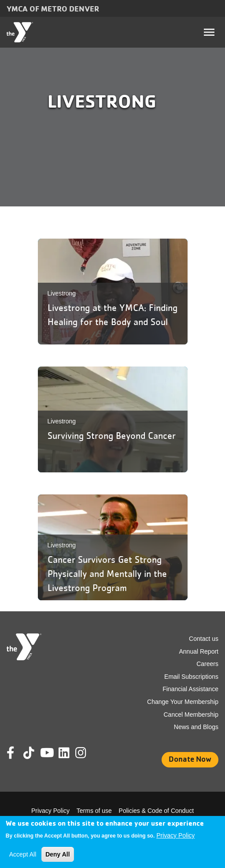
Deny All (58, 854)
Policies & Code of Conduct (156, 811)
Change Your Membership (183, 702)
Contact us (204, 639)
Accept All (23, 854)
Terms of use (94, 811)
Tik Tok (30, 759)
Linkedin (70, 753)
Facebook (17, 753)
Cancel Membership (191, 715)
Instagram (87, 753)
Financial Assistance (190, 689)
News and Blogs (196, 727)
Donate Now (190, 759)
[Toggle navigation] (209, 32)
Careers (207, 664)
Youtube (46, 753)
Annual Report (199, 651)
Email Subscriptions (191, 677)
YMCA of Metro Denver (53, 8)
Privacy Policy (50, 811)
